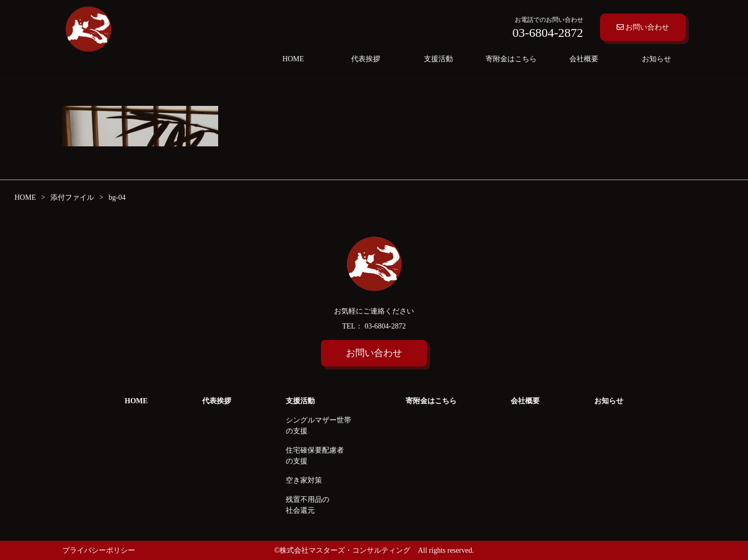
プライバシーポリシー (99, 550)
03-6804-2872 (384, 326)
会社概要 (584, 59)
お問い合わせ (643, 27)
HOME (293, 59)
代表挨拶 (366, 59)
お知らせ (657, 59)
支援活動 (438, 59)
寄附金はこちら (511, 59)
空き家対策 (304, 480)
